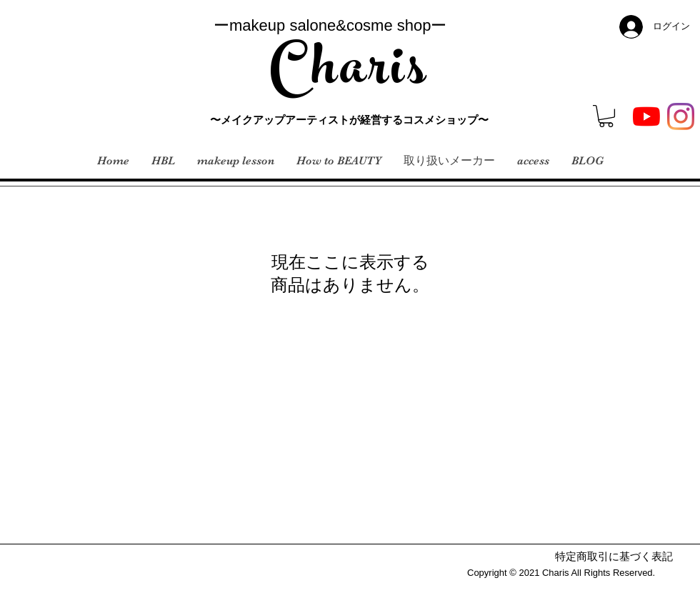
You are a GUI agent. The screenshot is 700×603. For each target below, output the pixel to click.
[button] (606, 116)
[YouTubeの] (646, 116)
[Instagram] (681, 116)
